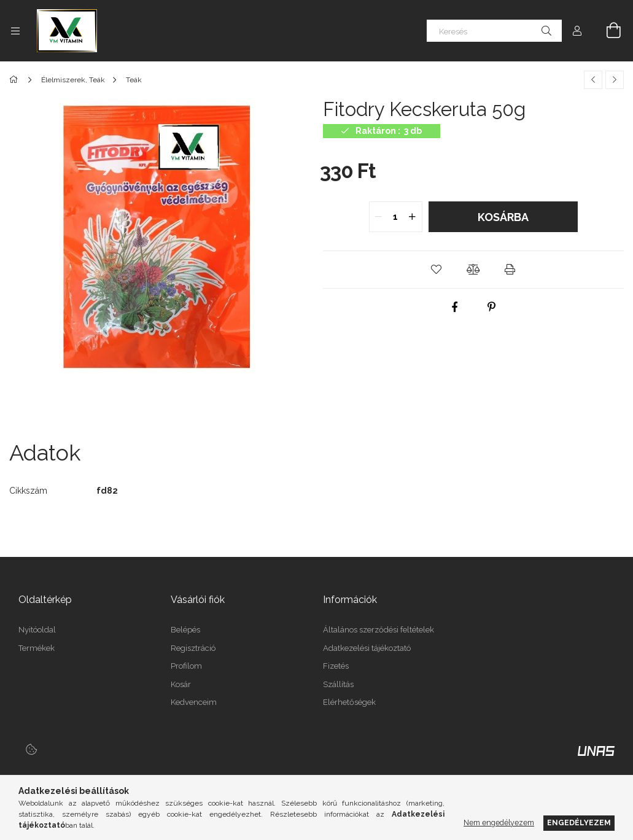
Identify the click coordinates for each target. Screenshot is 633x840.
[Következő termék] (615, 80)
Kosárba (503, 217)
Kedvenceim (194, 702)
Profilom (186, 666)
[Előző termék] (593, 80)
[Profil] (577, 31)
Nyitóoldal (37, 630)
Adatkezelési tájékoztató (367, 648)
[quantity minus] (379, 217)
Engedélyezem (579, 822)
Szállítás (338, 684)
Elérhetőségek (349, 702)
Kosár (181, 684)
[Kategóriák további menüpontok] (15, 31)
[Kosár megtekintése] (607, 31)
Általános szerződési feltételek (379, 630)
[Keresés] (494, 31)
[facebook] (455, 307)
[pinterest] (492, 307)
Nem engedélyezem (499, 822)
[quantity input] (396, 217)
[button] (437, 270)
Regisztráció (193, 648)
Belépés (185, 630)
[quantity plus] (413, 217)
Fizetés (336, 666)
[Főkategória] (16, 80)
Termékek (37, 648)
